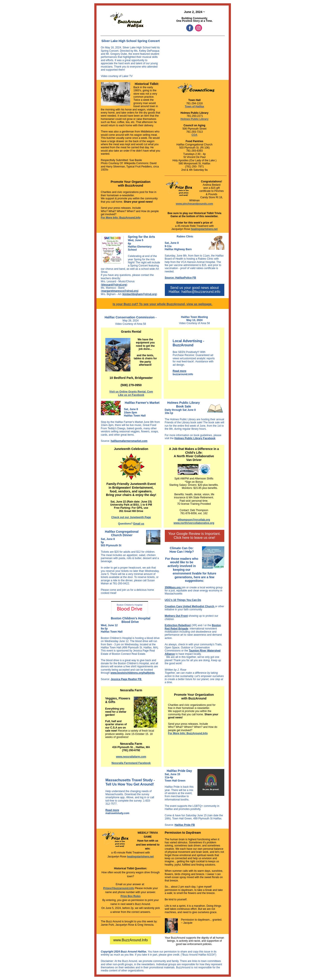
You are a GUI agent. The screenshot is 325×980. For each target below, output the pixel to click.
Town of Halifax (195, 106)
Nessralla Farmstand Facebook (131, 763)
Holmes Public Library (194, 119)
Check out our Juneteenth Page (131, 517)
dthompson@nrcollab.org (194, 520)
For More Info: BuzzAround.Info (121, 218)
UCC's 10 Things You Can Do (183, 600)
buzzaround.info (183, 374)
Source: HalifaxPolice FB (180, 278)
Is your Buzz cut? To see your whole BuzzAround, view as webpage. (162, 304)
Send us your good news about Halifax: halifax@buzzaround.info (194, 290)
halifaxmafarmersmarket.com (129, 441)
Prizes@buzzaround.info (119, 888)
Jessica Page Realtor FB (126, 679)
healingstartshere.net (204, 229)
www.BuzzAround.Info (131, 940)
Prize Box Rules (131, 896)
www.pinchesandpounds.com (194, 204)
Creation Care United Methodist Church (190, 606)
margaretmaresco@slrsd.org (120, 291)
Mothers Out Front (176, 616)
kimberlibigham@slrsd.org (140, 294)
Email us (139, 524)
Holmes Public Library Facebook (195, 438)
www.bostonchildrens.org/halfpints (133, 673)
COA (194, 135)
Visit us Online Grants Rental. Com (131, 392)
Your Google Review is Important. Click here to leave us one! (195, 536)
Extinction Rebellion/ (178, 625)
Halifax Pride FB (185, 825)
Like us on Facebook (131, 395)
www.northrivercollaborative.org (194, 523)
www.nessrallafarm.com (131, 757)
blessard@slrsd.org (114, 285)
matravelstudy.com (118, 813)
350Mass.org (173, 587)
